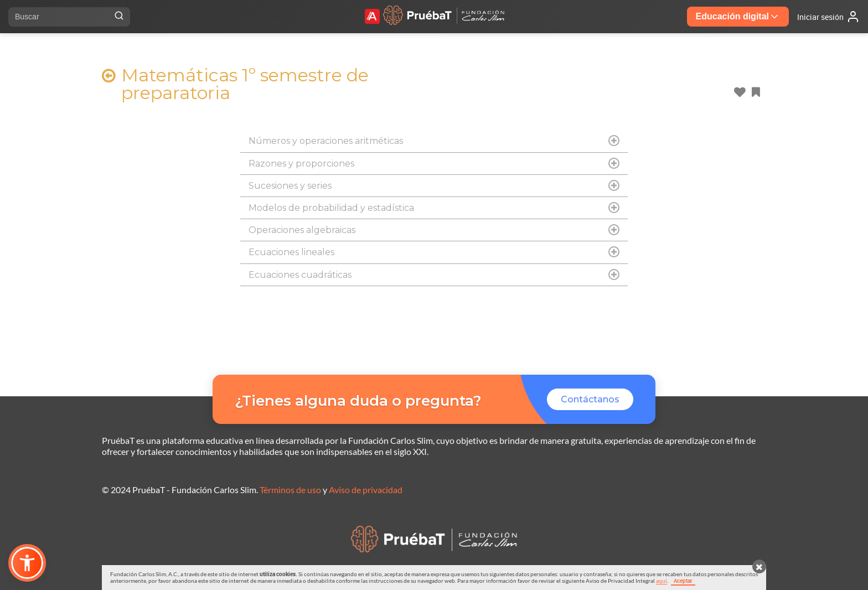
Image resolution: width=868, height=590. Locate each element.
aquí (662, 581)
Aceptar (683, 581)
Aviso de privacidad (366, 490)
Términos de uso (290, 490)
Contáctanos (590, 399)
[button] (27, 563)
